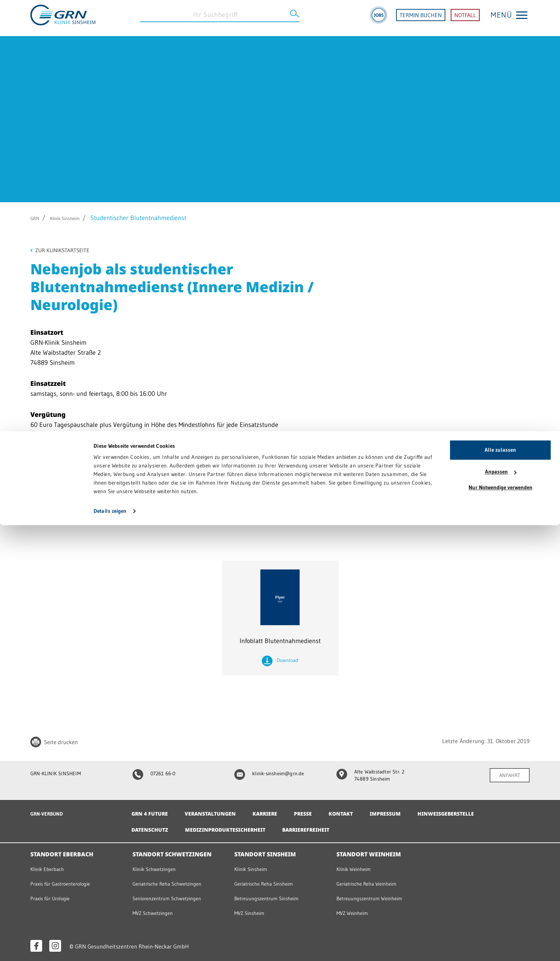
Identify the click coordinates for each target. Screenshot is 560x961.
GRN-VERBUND (50, 810)
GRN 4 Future (152, 810)
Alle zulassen (500, 886)
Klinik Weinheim (357, 865)
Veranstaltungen (218, 810)
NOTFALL (465, 18)
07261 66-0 (157, 775)
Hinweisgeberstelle (475, 810)
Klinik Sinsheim (74, 218)
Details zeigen (110, 947)
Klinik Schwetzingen (158, 865)
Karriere (278, 810)
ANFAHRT (507, 777)
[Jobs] (379, 18)
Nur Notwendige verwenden (501, 923)
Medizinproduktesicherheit (235, 826)
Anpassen (501, 908)
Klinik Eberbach (50, 865)
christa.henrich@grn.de (82, 498)
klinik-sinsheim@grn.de (273, 775)
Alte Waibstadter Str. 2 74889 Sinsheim (375, 777)
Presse (320, 810)
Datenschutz (152, 826)
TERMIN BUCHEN (421, 18)
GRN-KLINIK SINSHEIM (60, 774)
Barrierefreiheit (325, 826)
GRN (37, 218)
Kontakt (361, 810)
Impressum (408, 810)
